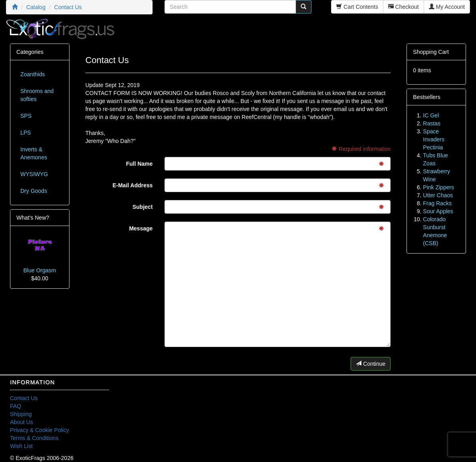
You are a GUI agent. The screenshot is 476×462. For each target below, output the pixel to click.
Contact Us (24, 398)
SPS (26, 116)
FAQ (16, 406)
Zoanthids (33, 74)
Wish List (21, 446)
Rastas (432, 123)
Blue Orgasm (40, 270)
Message (141, 228)
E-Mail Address (133, 185)
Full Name (139, 164)
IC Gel (431, 115)
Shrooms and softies (37, 95)
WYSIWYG (34, 174)
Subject (143, 207)
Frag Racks (437, 203)
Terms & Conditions (34, 438)
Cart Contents (357, 7)
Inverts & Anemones (34, 153)
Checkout (404, 7)
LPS (26, 133)
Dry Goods (34, 191)
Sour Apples (438, 211)
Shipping (21, 414)
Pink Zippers (438, 187)
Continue (371, 364)
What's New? (33, 218)
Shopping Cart (431, 52)
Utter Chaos (438, 195)
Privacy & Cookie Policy (40, 430)
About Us (22, 422)
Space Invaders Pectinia (434, 139)
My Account (447, 7)
